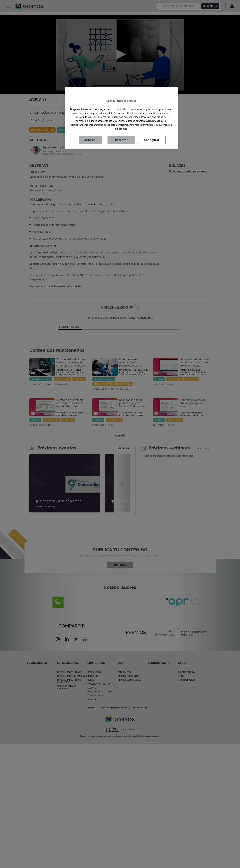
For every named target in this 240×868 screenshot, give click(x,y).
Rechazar (121, 140)
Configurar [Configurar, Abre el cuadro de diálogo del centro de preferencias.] (152, 140)
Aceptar (91, 140)
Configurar (122, 125)
